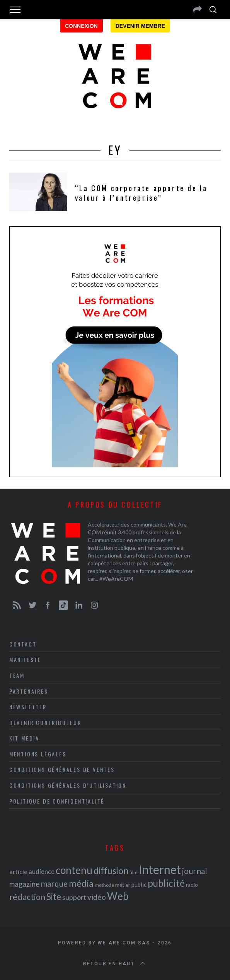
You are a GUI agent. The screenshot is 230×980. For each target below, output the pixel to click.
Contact (23, 644)
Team (17, 675)
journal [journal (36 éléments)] (195, 871)
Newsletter (28, 707)
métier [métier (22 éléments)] (123, 885)
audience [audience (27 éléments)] (42, 871)
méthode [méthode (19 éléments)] (104, 885)
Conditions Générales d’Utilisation (68, 785)
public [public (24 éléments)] (139, 884)
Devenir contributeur (45, 723)
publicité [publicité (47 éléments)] (166, 883)
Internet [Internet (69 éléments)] (160, 869)
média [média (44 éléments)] (81, 883)
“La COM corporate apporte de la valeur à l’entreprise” (141, 193)
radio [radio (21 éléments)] (192, 885)
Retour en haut (115, 964)
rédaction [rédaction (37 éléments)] (27, 897)
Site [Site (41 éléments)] (54, 897)
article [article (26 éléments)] (18, 871)
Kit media (24, 738)
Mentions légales (38, 754)
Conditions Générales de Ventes (62, 769)
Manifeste (25, 659)
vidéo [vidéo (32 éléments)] (97, 897)
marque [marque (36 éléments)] (54, 883)
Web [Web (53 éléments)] (118, 896)
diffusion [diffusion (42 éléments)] (111, 871)
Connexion (81, 26)
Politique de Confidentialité (57, 801)
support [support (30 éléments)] (74, 897)
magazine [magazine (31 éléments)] (24, 884)
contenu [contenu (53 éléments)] (74, 870)
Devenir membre (140, 26)
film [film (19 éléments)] (134, 872)
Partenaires (29, 691)
